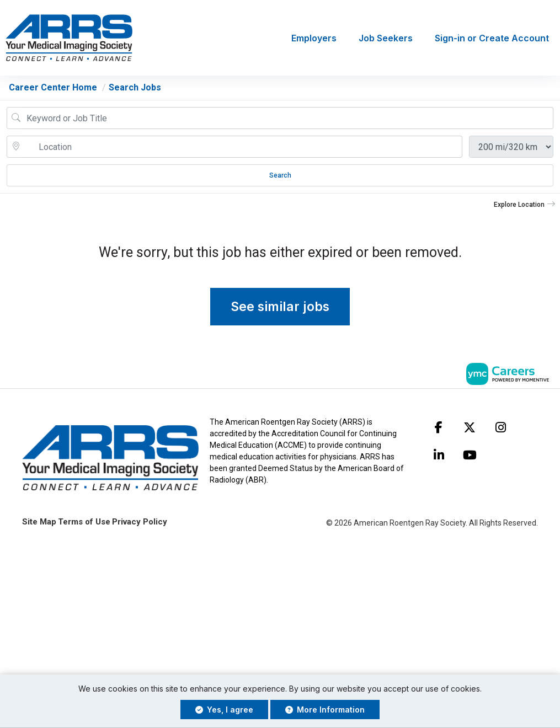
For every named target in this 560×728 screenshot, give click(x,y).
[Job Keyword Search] (288, 118)
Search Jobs (135, 87)
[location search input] (242, 147)
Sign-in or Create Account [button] (492, 38)
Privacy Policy (140, 522)
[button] (525, 205)
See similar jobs (280, 307)
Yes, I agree (224, 710)
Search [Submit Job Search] (280, 175)
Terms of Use (84, 522)
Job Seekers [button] (386, 38)
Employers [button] (314, 38)
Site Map (39, 522)
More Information (325, 710)
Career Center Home (53, 87)
